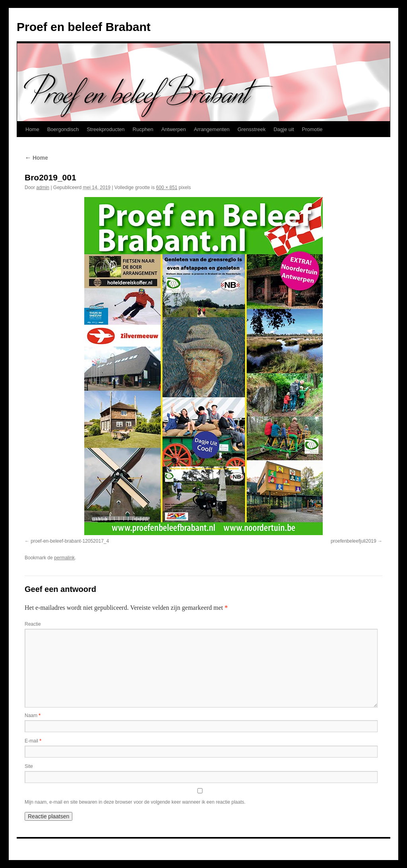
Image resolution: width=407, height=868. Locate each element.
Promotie (312, 129)
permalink (64, 558)
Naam (33, 715)
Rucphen (143, 129)
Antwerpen (174, 129)
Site (29, 766)
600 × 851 (167, 188)
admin (43, 188)
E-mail (33, 741)
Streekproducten (106, 129)
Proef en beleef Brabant (84, 27)
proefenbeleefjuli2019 (354, 541)
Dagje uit (284, 129)
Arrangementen (212, 129)
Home (32, 129)
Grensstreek (251, 129)
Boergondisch (63, 129)
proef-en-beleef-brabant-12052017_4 (70, 541)
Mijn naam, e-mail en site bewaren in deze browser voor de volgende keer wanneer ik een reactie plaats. (135, 802)
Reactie (33, 624)
